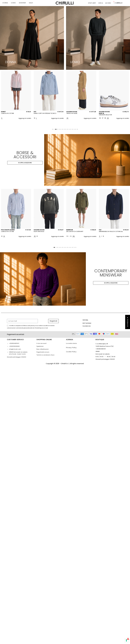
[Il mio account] (108, 3)
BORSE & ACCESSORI (25, 155)
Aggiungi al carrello (25, 118)
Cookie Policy (71, 352)
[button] (101, 3)
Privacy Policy (71, 348)
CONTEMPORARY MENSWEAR (111, 273)
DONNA (11, 62)
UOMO (75, 62)
